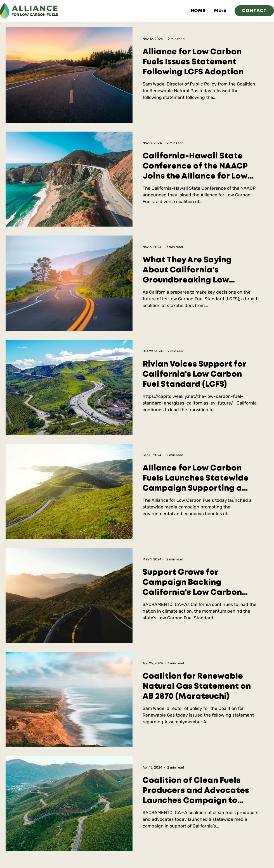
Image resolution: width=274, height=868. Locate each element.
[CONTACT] (254, 11)
